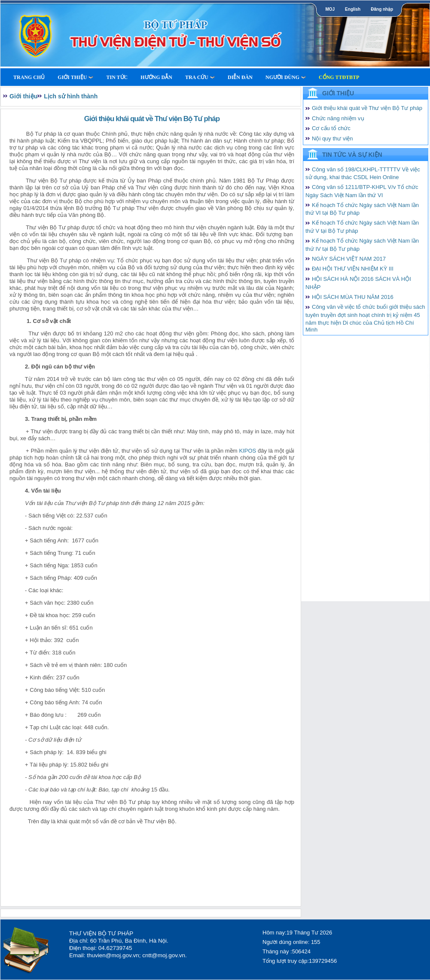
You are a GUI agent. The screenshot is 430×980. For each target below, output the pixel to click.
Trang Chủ (29, 77)
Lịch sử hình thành (71, 96)
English (353, 9)
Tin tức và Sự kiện (352, 155)
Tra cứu (200, 77)
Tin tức (117, 77)
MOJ (330, 9)
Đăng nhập (382, 9)
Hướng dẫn (156, 77)
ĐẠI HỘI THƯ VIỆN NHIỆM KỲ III (353, 269)
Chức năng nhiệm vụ (338, 118)
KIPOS (247, 451)
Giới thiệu (75, 77)
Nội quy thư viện (332, 138)
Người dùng (286, 77)
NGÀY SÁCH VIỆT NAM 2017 (349, 259)
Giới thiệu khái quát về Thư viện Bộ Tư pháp (367, 108)
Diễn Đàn (240, 77)
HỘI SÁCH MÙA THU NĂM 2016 (353, 297)
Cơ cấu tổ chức (331, 128)
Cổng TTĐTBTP (339, 77)
